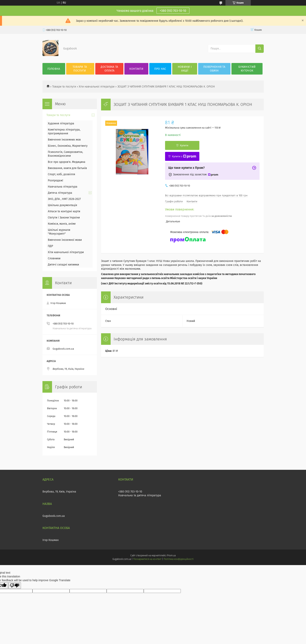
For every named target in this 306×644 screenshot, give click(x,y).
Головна (54, 69)
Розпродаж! (55, 180)
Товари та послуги (80, 69)
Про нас (160, 69)
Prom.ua (171, 556)
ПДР (50, 246)
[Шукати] (260, 49)
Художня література (61, 123)
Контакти (136, 69)
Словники (54, 258)
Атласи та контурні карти (64, 211)
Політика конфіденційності (179, 559)
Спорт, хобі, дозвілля (61, 174)
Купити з (184, 156)
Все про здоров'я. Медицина (67, 162)
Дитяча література (60, 193)
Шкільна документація (62, 205)
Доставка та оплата (109, 69)
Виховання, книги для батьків (67, 168)
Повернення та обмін (214, 69)
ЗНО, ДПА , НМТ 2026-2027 (64, 199)
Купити (184, 145)
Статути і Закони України (64, 218)
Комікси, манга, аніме (62, 224)
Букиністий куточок (247, 69)
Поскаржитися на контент (147, 559)
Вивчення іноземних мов (64, 140)
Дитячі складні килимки (63, 265)
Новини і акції (185, 69)
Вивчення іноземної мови (65, 240)
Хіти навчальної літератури (97, 87)
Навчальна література (63, 187)
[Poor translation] (15, 585)
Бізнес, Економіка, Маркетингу (68, 146)
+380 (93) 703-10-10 (173, 11)
